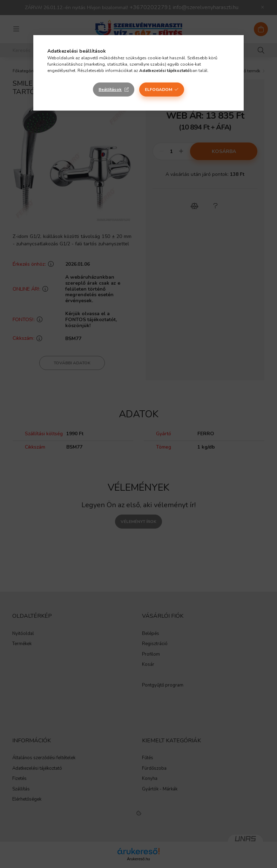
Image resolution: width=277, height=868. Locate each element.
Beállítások (110, 90)
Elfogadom (158, 90)
